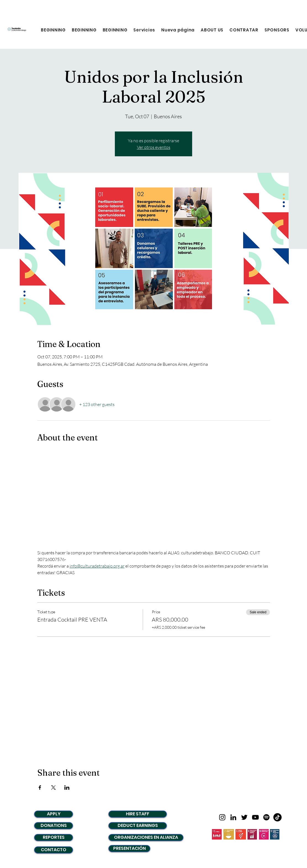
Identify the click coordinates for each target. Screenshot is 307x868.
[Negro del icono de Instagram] (222, 817)
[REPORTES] (54, 838)
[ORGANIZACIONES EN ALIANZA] (146, 838)
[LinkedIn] (233, 817)
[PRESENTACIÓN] (129, 849)
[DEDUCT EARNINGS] (138, 826)
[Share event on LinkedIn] (67, 788)
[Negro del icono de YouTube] (255, 817)
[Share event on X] (53, 788)
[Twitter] (244, 817)
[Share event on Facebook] (40, 788)
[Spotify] (266, 817)
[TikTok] (277, 817)
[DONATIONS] (54, 826)
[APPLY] (54, 814)
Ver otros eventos (154, 147)
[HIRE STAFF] (138, 814)
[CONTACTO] (54, 850)
